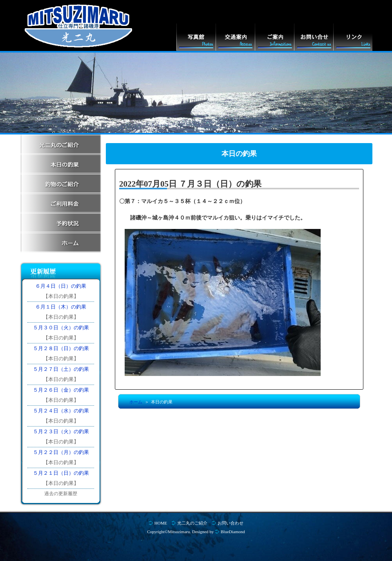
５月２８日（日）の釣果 (61, 348)
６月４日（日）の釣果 (61, 286)
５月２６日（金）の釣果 (61, 390)
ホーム (136, 402)
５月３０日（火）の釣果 (61, 328)
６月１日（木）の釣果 (61, 307)
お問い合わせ (230, 523)
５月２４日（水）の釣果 (61, 411)
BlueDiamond (233, 532)
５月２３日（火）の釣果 (61, 431)
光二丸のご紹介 (192, 523)
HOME (161, 523)
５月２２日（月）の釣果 (61, 452)
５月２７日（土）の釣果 (61, 369)
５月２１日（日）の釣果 (61, 473)
